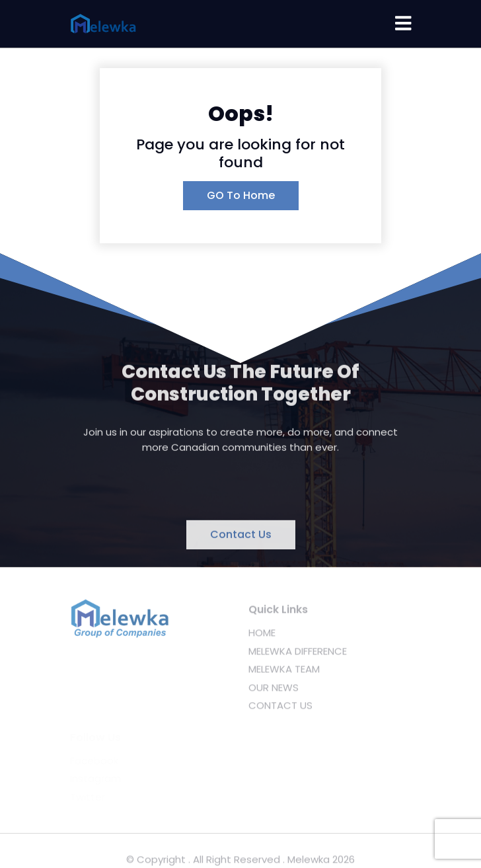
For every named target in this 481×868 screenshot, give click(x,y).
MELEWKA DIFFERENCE (298, 654)
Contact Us (241, 536)
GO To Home (241, 195)
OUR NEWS (274, 690)
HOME (262, 636)
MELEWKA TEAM (284, 672)
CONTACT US (280, 708)
